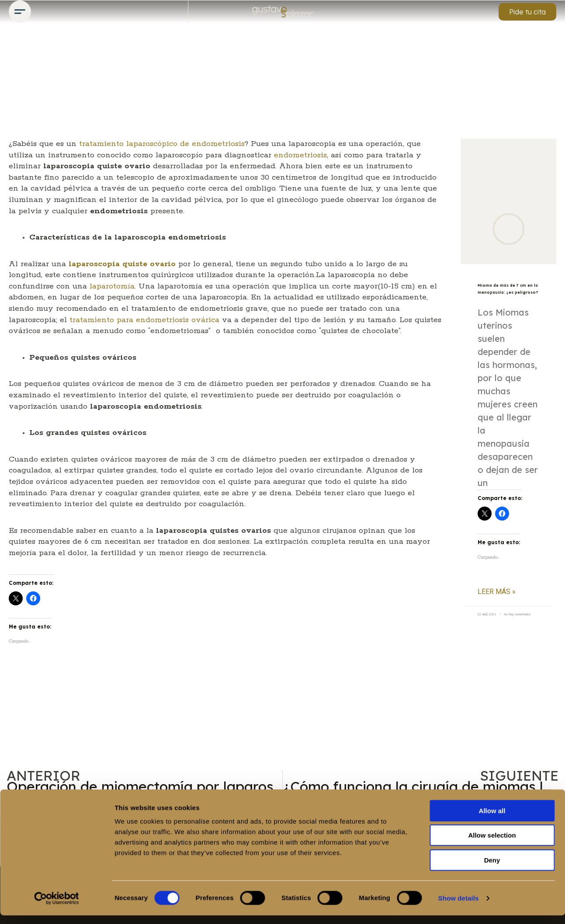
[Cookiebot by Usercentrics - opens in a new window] (57, 907)
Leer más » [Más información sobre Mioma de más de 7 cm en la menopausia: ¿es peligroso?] (497, 605)
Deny (492, 869)
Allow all (492, 819)
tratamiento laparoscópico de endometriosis (162, 144)
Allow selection (492, 844)
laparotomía (112, 286)
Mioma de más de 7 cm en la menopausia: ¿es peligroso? (506, 295)
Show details (459, 907)
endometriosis (300, 155)
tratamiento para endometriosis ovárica (144, 320)
